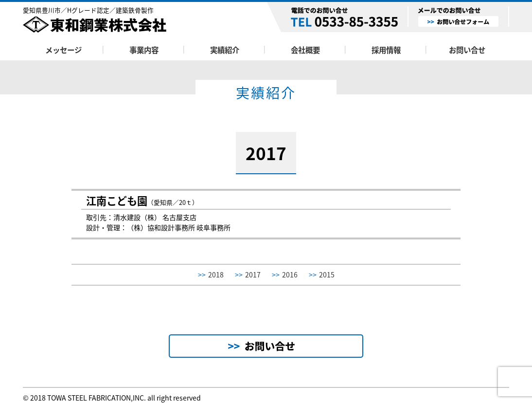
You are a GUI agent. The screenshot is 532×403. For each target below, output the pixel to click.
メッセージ (63, 50)
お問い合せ (467, 50)
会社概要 (305, 50)
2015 (322, 275)
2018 (211, 275)
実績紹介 (225, 50)
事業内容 (144, 50)
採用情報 (386, 50)
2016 (285, 275)
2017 (248, 275)
